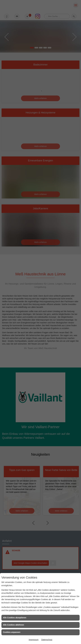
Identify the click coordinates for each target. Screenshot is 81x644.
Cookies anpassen (12, 632)
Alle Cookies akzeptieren (15, 618)
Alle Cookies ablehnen (13, 625)
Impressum (34, 640)
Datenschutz (47, 640)
